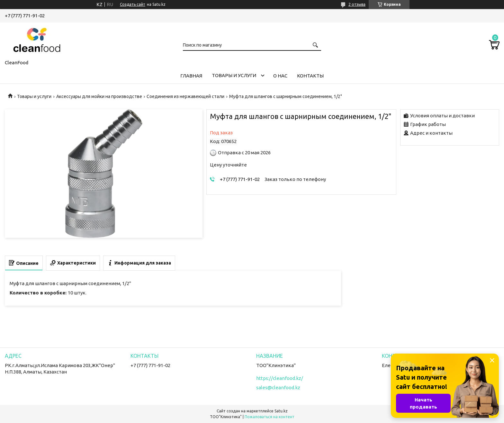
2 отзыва (357, 4)
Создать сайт (133, 4)
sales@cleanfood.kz (278, 387)
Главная (191, 76)
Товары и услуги (234, 75)
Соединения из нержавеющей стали (185, 96)
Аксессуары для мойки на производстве (99, 96)
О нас (280, 76)
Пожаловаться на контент (270, 417)
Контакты (310, 76)
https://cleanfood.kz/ (280, 378)
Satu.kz (281, 411)
